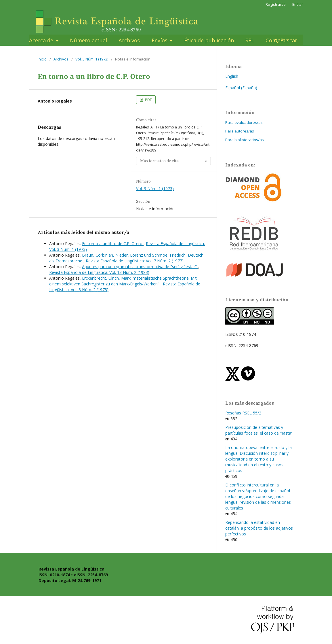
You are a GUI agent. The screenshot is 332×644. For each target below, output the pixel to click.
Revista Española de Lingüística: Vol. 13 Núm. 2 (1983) (99, 272)
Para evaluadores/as (244, 122)
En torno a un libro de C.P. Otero (113, 244)
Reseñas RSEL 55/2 (243, 413)
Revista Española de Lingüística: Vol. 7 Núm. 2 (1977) (135, 261)
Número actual (88, 40)
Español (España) (241, 88)
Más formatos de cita (159, 161)
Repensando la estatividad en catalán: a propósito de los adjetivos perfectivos (259, 528)
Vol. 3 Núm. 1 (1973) (92, 59)
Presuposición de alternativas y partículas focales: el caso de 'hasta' (259, 430)
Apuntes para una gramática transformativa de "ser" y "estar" (140, 267)
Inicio (42, 59)
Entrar (298, 4)
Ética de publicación (209, 40)
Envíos (160, 40)
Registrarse (276, 4)
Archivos (129, 40)
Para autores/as (240, 131)
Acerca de (42, 40)
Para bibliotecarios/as (245, 140)
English (232, 76)
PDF (148, 100)
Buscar (288, 40)
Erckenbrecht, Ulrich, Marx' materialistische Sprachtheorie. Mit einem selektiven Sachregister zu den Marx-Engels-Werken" (123, 281)
